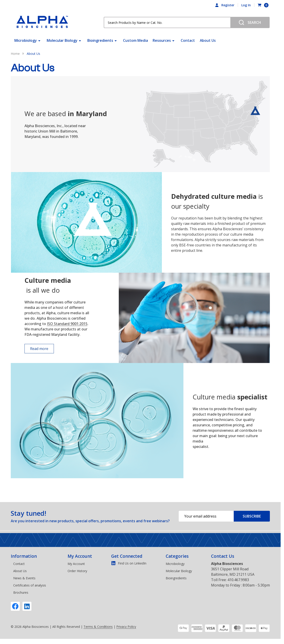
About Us (207, 40)
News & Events (24, 578)
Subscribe (252, 516)
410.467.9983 (238, 580)
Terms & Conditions (98, 627)
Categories (177, 556)
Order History (77, 571)
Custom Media (135, 40)
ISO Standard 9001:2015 (67, 324)
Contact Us (223, 556)
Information (24, 556)
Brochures (21, 592)
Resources (162, 40)
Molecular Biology (62, 40)
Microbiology (26, 40)
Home (15, 54)
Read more (39, 349)
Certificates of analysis (30, 585)
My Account (80, 556)
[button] (34, 349)
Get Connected (127, 556)
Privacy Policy (126, 627)
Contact (188, 40)
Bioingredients (100, 40)
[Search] (250, 22)
